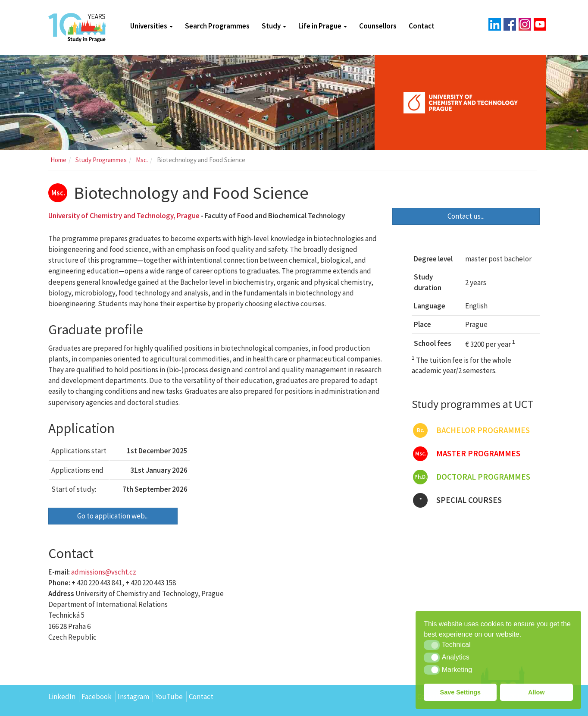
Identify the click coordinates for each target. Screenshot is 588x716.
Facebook (97, 697)
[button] (432, 645)
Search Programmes (217, 26)
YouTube (169, 697)
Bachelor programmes (471, 430)
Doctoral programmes (472, 477)
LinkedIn (62, 697)
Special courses (457, 500)
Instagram (133, 697)
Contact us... (466, 216)
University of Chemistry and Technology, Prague (124, 216)
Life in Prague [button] (323, 26)
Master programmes (467, 454)
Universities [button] (152, 26)
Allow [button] (536, 692)
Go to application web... (113, 516)
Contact (422, 26)
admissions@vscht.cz (104, 572)
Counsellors (378, 26)
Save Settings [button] (460, 692)
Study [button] (274, 26)
